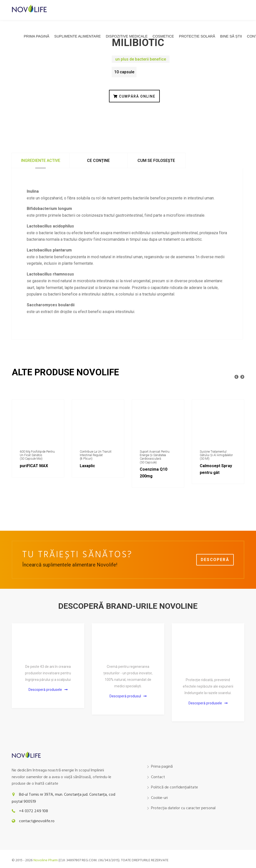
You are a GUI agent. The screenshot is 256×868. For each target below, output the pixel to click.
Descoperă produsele (48, 690)
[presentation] (236, 377)
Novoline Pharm (46, 860)
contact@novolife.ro (37, 821)
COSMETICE (163, 36)
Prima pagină (36, 36)
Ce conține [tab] (98, 161)
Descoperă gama (215, 561)
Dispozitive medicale (127, 36)
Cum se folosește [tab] (156, 161)
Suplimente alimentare (77, 36)
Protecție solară (197, 36)
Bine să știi (231, 36)
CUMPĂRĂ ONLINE (134, 96)
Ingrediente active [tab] (41, 161)
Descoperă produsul (128, 696)
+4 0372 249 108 (33, 811)
